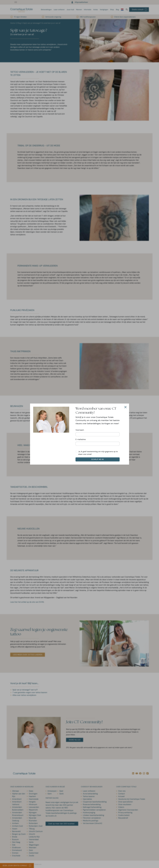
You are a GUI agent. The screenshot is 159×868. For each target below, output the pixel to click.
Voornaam (80, 430)
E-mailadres (81, 439)
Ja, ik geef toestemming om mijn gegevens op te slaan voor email (98, 453)
